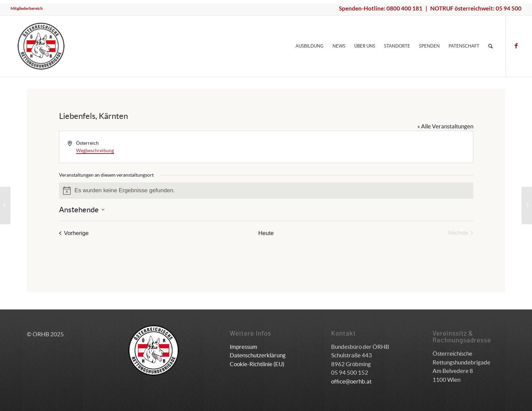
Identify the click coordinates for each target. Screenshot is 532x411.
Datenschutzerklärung (258, 355)
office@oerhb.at (351, 381)
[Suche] (490, 46)
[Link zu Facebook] (516, 46)
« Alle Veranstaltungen (445, 126)
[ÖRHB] (41, 46)
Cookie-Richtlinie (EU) (257, 364)
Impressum (243, 347)
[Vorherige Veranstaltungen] (74, 233)
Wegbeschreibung (95, 150)
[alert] (266, 191)
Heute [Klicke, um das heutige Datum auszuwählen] (266, 233)
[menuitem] (27, 8)
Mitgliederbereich (27, 8)
